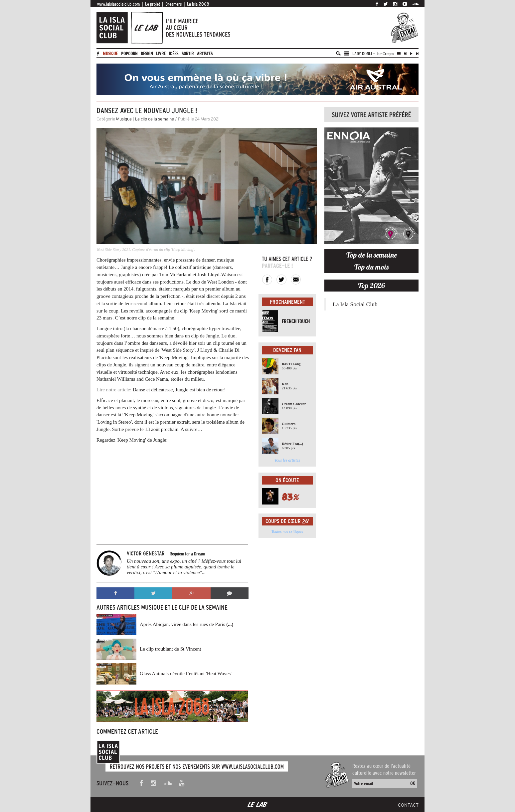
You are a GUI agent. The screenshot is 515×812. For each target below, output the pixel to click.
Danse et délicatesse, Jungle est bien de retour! (179, 390)
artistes (205, 54)
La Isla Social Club (355, 304)
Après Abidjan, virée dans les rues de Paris (187, 624)
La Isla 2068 (198, 4)
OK (413, 783)
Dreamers (173, 4)
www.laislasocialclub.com (118, 4)
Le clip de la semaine (155, 119)
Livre (161, 54)
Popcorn (129, 54)
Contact (408, 805)
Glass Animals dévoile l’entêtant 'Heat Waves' (186, 674)
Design (147, 54)
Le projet (153, 4)
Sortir (188, 54)
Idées (174, 54)
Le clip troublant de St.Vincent (170, 649)
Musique (110, 54)
